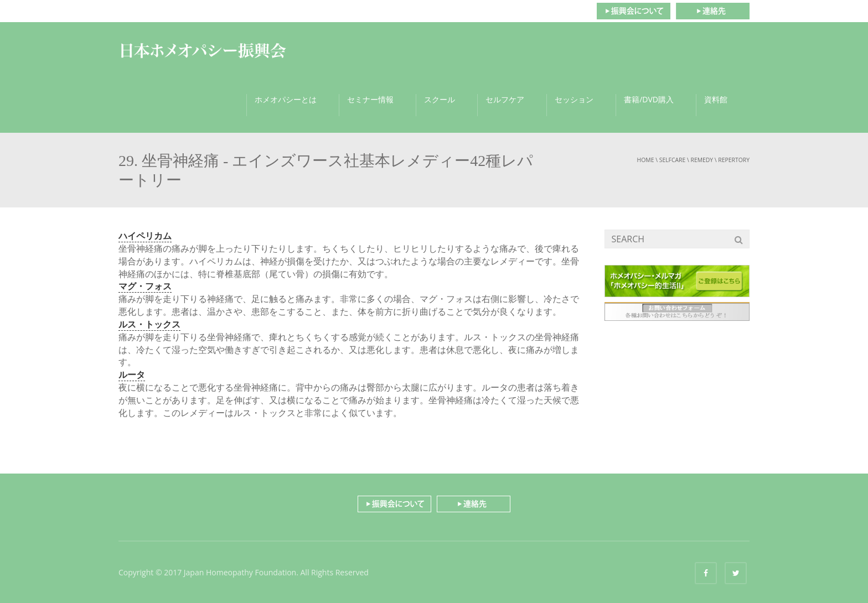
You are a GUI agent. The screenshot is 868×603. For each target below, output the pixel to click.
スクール (440, 99)
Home (646, 160)
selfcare (673, 160)
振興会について (633, 11)
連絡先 (713, 11)
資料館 (716, 99)
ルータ (132, 375)
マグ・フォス (145, 286)
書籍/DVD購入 (649, 99)
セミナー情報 (370, 99)
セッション (574, 99)
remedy (702, 160)
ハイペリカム (145, 236)
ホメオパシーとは (286, 99)
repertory (734, 160)
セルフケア (505, 99)
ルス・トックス (149, 324)
